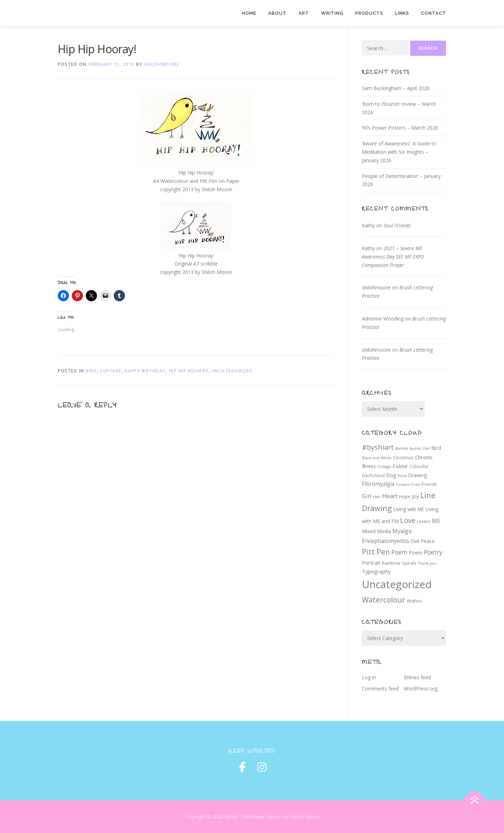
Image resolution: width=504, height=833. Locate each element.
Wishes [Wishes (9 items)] (414, 601)
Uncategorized (232, 371)
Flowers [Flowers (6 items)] (403, 484)
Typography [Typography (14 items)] (376, 571)
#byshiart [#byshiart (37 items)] (378, 447)
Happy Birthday (145, 371)
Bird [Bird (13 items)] (436, 448)
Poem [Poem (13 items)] (416, 553)
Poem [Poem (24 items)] (399, 552)
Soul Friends (397, 225)
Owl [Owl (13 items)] (415, 541)
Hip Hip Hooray (189, 371)
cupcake (111, 371)
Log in (369, 677)
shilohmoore (162, 64)
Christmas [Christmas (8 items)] (403, 457)
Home (249, 13)
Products (369, 13)
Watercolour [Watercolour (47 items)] (384, 600)
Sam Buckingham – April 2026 (396, 88)
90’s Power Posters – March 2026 (400, 128)
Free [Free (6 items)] (416, 484)
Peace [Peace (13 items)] (428, 541)
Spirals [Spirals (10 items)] (409, 563)
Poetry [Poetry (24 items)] (433, 552)
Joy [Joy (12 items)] (415, 496)
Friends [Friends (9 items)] (429, 484)
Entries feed (417, 677)
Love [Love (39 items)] (408, 520)
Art (304, 13)
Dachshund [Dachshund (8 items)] (373, 475)
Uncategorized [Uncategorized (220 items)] (397, 584)
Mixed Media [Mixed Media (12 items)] (376, 531)
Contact (434, 13)
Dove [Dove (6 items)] (402, 476)
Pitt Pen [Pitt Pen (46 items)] (376, 552)
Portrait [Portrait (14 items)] (371, 563)
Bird (91, 371)
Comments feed (380, 689)
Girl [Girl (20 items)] (367, 496)
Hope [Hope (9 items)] (405, 497)
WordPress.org (421, 689)
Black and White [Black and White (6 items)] (377, 458)
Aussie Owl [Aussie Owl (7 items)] (420, 448)
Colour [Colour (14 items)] (400, 466)
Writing (332, 13)
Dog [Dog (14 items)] (391, 475)
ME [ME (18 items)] (436, 521)
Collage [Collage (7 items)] (384, 466)
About (277, 13)
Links (402, 13)
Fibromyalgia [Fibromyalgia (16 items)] (378, 484)
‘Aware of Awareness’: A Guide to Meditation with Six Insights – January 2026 (399, 152)
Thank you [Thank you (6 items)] (427, 563)
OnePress (254, 817)
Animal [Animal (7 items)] (402, 448)
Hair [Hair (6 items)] (377, 497)
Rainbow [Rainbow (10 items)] (391, 563)
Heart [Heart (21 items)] (390, 496)
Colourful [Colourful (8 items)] (419, 466)
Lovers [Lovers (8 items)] (424, 521)
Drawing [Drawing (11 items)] (418, 475)
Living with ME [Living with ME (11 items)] (409, 509)
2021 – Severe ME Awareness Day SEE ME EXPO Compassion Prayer (393, 257)
